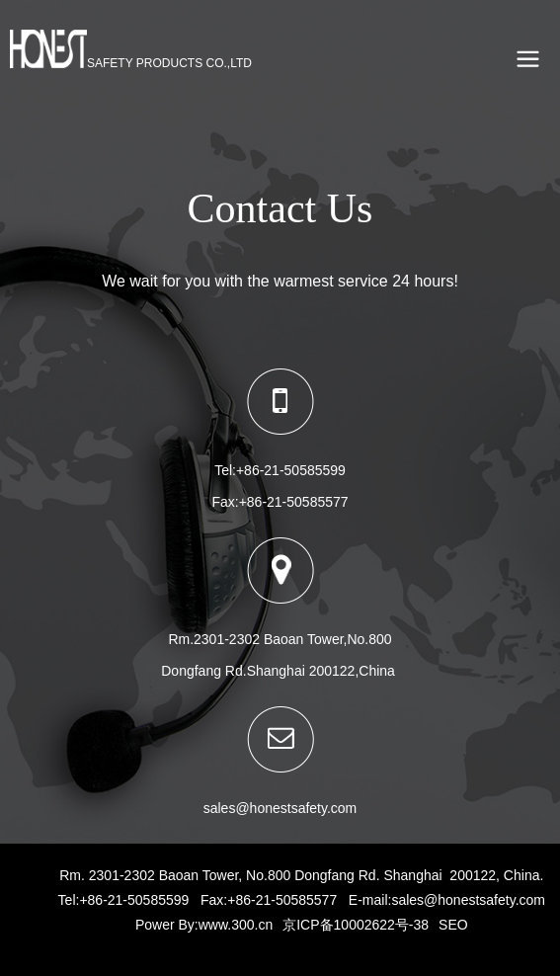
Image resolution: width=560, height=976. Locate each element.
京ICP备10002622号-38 (356, 925)
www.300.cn (236, 925)
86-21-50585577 (298, 502)
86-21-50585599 (295, 470)
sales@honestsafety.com (468, 900)
